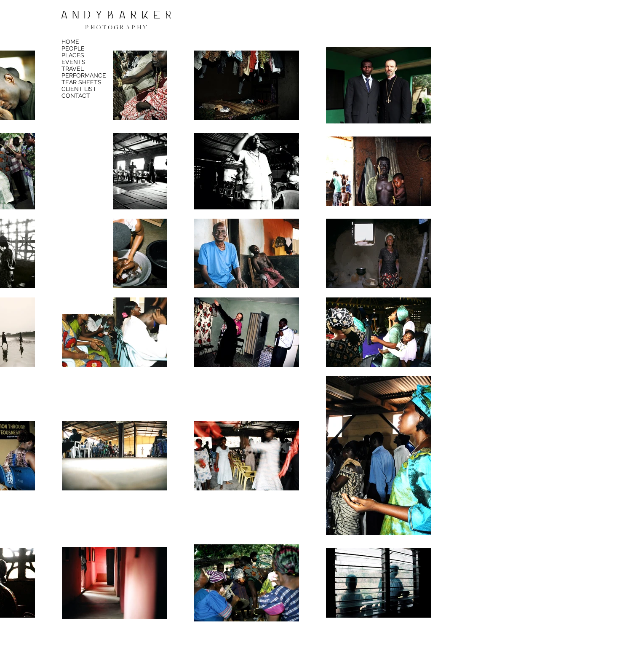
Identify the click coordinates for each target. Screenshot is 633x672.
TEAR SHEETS (81, 82)
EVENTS (73, 62)
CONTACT (76, 96)
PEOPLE (73, 48)
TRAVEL (73, 69)
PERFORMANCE (84, 75)
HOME (70, 42)
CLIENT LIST (79, 89)
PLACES (73, 55)
